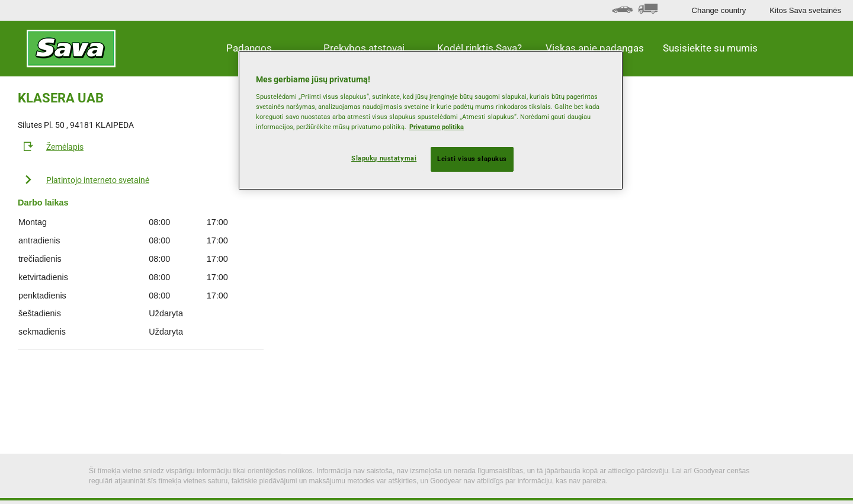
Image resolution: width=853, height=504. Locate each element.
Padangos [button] (249, 48)
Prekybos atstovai (364, 48)
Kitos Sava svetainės (805, 10)
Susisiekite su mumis (710, 48)
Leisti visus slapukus (472, 159)
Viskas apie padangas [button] (595, 48)
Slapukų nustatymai (384, 158)
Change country (719, 10)
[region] (431, 120)
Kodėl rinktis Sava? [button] (480, 48)
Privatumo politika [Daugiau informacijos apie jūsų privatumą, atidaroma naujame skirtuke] (437, 127)
